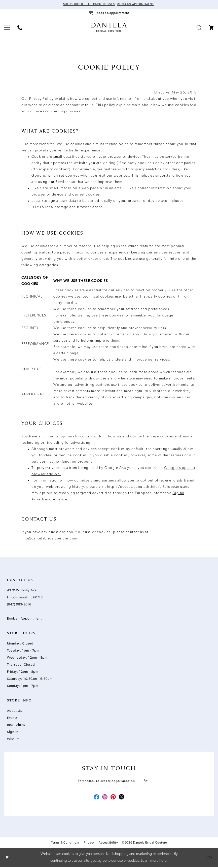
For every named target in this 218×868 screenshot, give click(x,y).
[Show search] (199, 28)
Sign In (13, 732)
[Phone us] (20, 28)
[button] (7, 28)
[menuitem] (7, 28)
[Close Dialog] (8, 859)
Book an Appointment (137, 5)
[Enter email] (109, 781)
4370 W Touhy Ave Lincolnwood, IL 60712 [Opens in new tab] (25, 594)
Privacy (89, 844)
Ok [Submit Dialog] (210, 859)
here (163, 862)
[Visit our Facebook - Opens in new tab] (95, 798)
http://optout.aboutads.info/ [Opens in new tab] (134, 487)
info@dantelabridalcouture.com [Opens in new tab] (49, 539)
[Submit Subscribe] (145, 781)
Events (12, 718)
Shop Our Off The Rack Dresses (88, 5)
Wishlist (13, 739)
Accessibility (108, 844)
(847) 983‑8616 (19, 605)
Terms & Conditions (66, 844)
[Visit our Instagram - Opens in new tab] (104, 798)
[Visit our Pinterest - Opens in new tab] (114, 798)
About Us (14, 711)
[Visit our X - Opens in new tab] (123, 798)
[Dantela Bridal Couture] (109, 27)
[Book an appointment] (109, 13)
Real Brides (16, 725)
